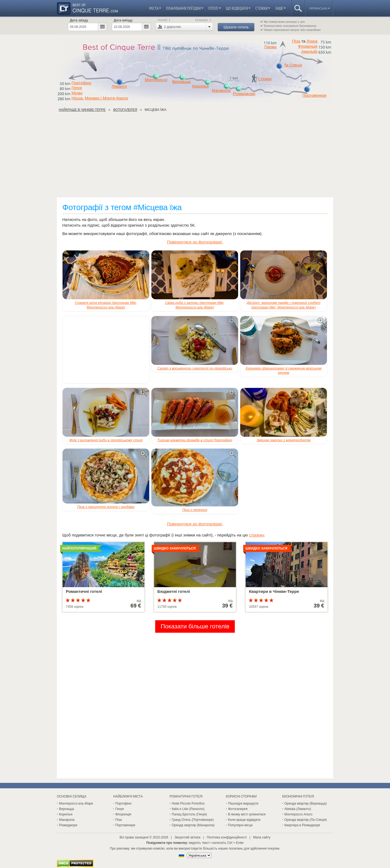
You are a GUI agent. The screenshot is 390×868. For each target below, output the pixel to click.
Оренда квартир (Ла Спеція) (306, 820)
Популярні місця (240, 825)
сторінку (256, 535)
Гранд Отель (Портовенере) (193, 820)
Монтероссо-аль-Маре (76, 803)
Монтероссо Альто (298, 814)
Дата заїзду (79, 20)
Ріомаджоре (244, 94)
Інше (281, 8)
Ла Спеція (293, 65)
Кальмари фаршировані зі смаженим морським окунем (284, 371)
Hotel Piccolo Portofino (188, 803)
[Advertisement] (195, 157)
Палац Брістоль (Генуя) (189, 814)
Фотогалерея (238, 809)
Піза (296, 41)
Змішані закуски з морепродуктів (283, 440)
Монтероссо (156, 80)
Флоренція (308, 46)
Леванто (119, 86)
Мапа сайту (262, 837)
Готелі (215, 8)
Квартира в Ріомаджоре (302, 825)
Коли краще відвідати (244, 820)
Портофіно (81, 83)
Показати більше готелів (195, 626)
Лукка (312, 41)
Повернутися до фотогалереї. (195, 242)
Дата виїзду (123, 20)
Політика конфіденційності (227, 837)
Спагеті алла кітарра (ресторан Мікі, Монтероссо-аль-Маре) (106, 305)
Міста (155, 8)
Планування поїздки (185, 8)
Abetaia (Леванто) (298, 809)
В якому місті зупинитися (247, 814)
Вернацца (181, 82)
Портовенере (314, 95)
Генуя (77, 88)
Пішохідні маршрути (243, 803)
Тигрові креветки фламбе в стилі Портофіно (195, 440)
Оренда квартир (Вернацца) (305, 803)
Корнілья (200, 86)
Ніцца (77, 98)
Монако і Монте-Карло (106, 98)
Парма (270, 47)
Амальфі (309, 52)
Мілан (77, 93)
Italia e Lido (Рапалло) (188, 809)
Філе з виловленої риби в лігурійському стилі (106, 440)
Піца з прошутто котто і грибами (106, 507)
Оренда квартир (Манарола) (193, 825)
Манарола (221, 91)
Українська (319, 8)
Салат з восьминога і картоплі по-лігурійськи (195, 368)
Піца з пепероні (195, 510)
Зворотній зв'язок (187, 837)
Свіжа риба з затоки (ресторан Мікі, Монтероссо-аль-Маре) (195, 305)
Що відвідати (238, 8)
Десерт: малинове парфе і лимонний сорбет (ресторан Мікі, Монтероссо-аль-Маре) (284, 305)
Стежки (263, 8)
